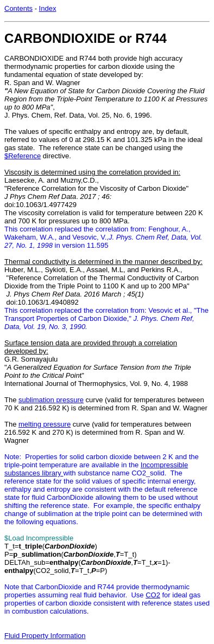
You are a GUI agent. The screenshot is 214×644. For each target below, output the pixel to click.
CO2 (153, 595)
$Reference (23, 156)
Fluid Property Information (45, 636)
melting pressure (45, 424)
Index (48, 8)
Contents (18, 8)
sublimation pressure (51, 400)
